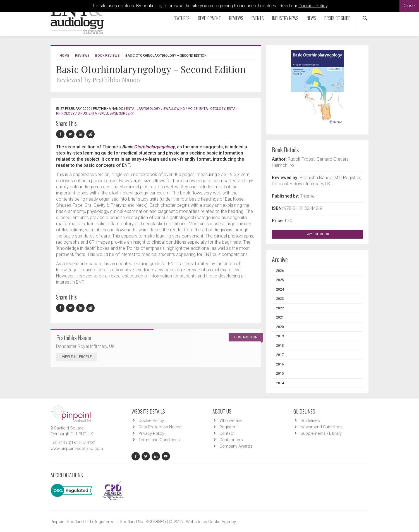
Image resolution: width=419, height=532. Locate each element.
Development (209, 18)
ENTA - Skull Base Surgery (111, 113)
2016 (280, 364)
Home (64, 56)
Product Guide (337, 18)
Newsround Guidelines (321, 427)
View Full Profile (80, 357)
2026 (280, 271)
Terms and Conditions (159, 440)
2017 (280, 355)
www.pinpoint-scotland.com (77, 448)
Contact (227, 433)
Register (227, 427)
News (311, 18)
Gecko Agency (222, 522)
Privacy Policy (151, 433)
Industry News (285, 18)
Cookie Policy (151, 421)
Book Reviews (107, 56)
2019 (280, 336)
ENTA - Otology (212, 109)
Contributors (231, 440)
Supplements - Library (321, 433)
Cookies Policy (313, 6)
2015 (280, 374)
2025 (280, 280)
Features (182, 18)
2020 (280, 327)
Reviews (236, 18)
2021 (280, 317)
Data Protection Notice (160, 427)
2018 (280, 346)
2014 (280, 383)
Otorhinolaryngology (154, 147)
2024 (280, 289)
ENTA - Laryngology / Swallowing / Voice (162, 109)
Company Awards (236, 446)
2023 (280, 299)
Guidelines (310, 421)
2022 (280, 308)
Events (258, 18)
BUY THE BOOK (322, 234)
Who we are (231, 421)
